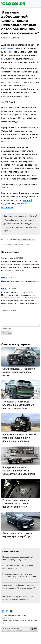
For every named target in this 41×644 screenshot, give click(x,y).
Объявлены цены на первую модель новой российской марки (19, 372)
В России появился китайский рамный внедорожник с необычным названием (19, 438)
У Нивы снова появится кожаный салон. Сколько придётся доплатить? (17, 503)
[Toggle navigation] (37, 4)
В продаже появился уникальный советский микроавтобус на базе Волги (19, 471)
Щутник (4, 288)
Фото (9, 245)
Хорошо (34, 629)
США (27, 245)
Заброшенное (18, 245)
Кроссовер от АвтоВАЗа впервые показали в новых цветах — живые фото (18, 405)
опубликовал (8, 48)
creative (4, 277)
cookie (22, 630)
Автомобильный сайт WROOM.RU (14, 615)
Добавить (7, 333)
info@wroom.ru (7, 618)
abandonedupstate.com (27, 240)
